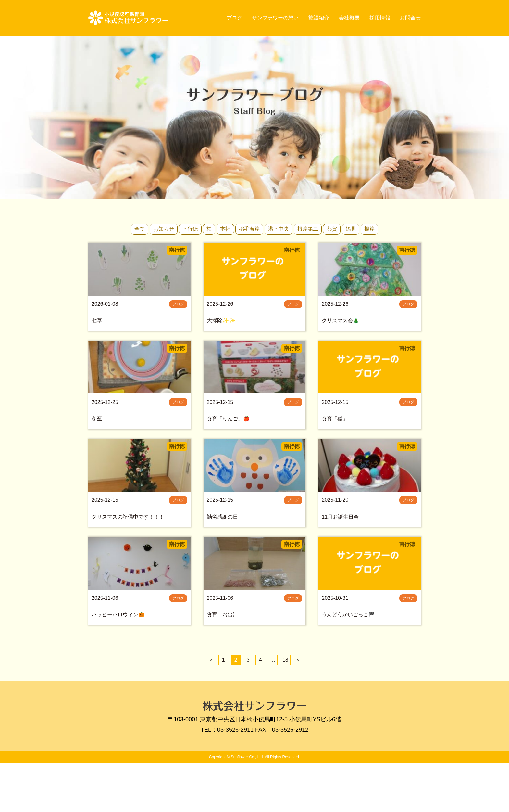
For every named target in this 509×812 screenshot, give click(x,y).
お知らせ (164, 229)
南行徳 (190, 229)
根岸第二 (308, 229)
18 (285, 709)
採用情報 (380, 18)
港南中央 (279, 229)
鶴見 (351, 229)
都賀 (332, 229)
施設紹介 (319, 18)
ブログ (234, 18)
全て (140, 229)
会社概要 (349, 18)
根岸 (369, 229)
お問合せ (410, 18)
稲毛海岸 (249, 229)
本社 (225, 229)
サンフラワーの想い (275, 18)
